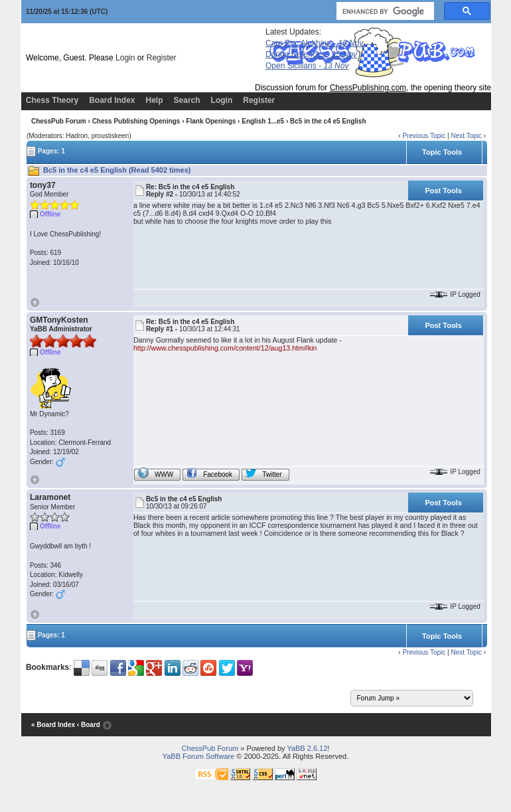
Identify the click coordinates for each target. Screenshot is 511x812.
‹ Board (89, 725)
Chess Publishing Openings (136, 121)
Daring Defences (311, 54)
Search (187, 100)
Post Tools (443, 191)
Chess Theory (52, 100)
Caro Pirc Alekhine (314, 43)
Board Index (112, 100)
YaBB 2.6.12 (307, 748)
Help (155, 100)
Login (125, 58)
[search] (384, 11)
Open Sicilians (307, 66)
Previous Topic (424, 136)
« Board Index (53, 725)
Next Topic (466, 136)
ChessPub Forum (59, 121)
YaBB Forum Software (199, 756)
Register (162, 58)
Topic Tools (442, 152)
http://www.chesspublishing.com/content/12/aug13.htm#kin (225, 348)
